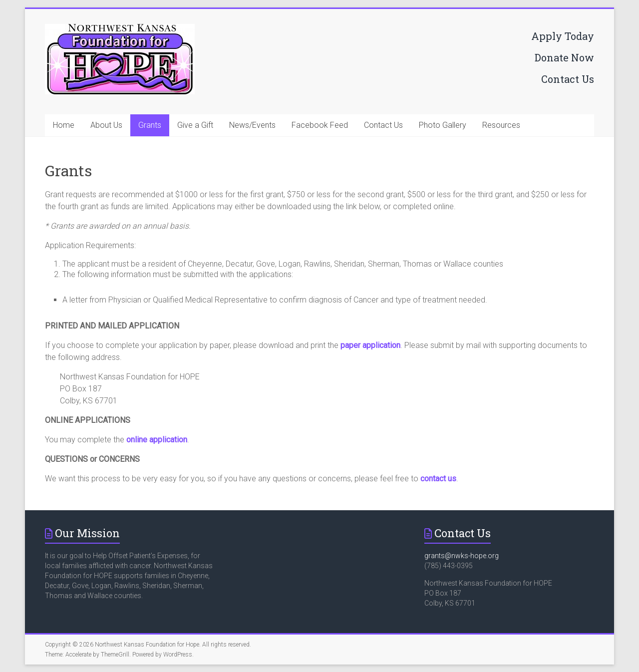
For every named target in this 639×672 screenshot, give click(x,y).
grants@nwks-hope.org (462, 556)
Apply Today (563, 36)
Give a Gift (195, 125)
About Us (106, 125)
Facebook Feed (320, 125)
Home (64, 125)
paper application (370, 345)
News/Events (252, 125)
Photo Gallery (443, 125)
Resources (501, 125)
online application (157, 440)
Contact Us (568, 79)
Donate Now (564, 57)
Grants (150, 125)
